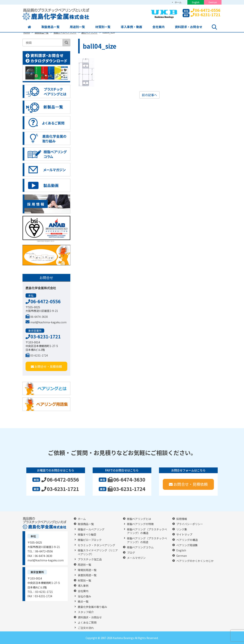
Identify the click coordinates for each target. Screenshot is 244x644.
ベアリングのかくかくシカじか (195, 561)
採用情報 (182, 519)
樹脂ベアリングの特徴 (140, 524)
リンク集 (182, 529)
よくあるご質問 (87, 623)
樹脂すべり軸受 (87, 535)
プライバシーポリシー (190, 524)
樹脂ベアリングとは (139, 519)
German (213, 2)
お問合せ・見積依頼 (46, 366)
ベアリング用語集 (187, 545)
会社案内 (159, 27)
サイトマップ (184, 535)
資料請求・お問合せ (189, 27)
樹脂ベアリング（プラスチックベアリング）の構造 (147, 531)
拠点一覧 (83, 602)
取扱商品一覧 (51, 27)
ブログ (131, 553)
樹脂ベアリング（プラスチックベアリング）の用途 (147, 540)
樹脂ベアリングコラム (140, 547)
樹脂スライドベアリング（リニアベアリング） (98, 552)
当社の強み (84, 596)
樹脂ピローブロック (90, 540)
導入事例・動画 (132, 27)
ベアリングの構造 (187, 540)
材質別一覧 (103, 27)
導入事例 (83, 586)
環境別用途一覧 (87, 570)
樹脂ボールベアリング (91, 529)
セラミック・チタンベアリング (96, 545)
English (196, 2)
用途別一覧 (77, 27)
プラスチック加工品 (90, 559)
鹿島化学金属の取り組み (92, 607)
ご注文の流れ (86, 628)
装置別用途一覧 (87, 575)
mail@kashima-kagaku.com (46, 322)
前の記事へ (149, 95)
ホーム (178, 2)
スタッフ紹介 (86, 612)
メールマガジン (136, 558)
